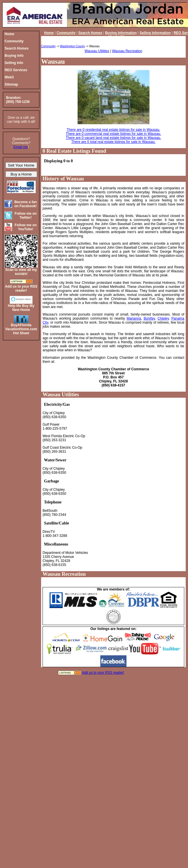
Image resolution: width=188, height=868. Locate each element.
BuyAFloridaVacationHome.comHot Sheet (21, 329)
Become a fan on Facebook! (26, 204)
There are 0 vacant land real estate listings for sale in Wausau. (114, 138)
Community (66, 33)
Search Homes (90, 33)
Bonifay (149, 318)
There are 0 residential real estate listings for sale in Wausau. (113, 130)
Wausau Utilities (97, 51)
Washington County (72, 46)
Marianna (134, 318)
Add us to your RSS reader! (103, 673)
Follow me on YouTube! (26, 227)
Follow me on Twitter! (26, 216)
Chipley (163, 318)
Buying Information (121, 33)
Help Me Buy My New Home (21, 308)
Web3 (113, 37)
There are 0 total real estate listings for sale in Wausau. (113, 142)
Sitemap (127, 37)
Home (49, 33)
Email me (21, 147)
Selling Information (155, 33)
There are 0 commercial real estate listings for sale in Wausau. (114, 134)
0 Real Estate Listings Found (74, 151)
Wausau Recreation (127, 51)
